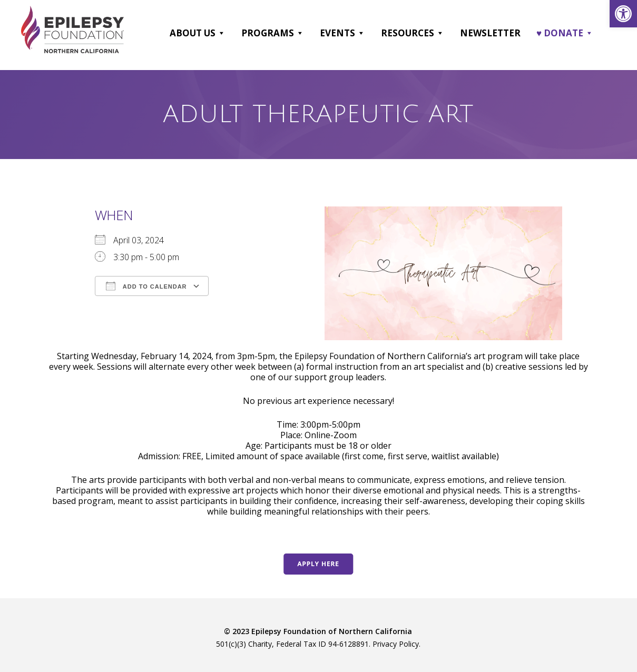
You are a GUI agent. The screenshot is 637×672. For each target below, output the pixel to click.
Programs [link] (273, 33)
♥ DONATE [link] (565, 33)
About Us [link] (198, 33)
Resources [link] (413, 33)
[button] (221, 33)
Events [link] (342, 33)
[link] (623, 14)
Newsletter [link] (490, 33)
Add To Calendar (146, 286)
